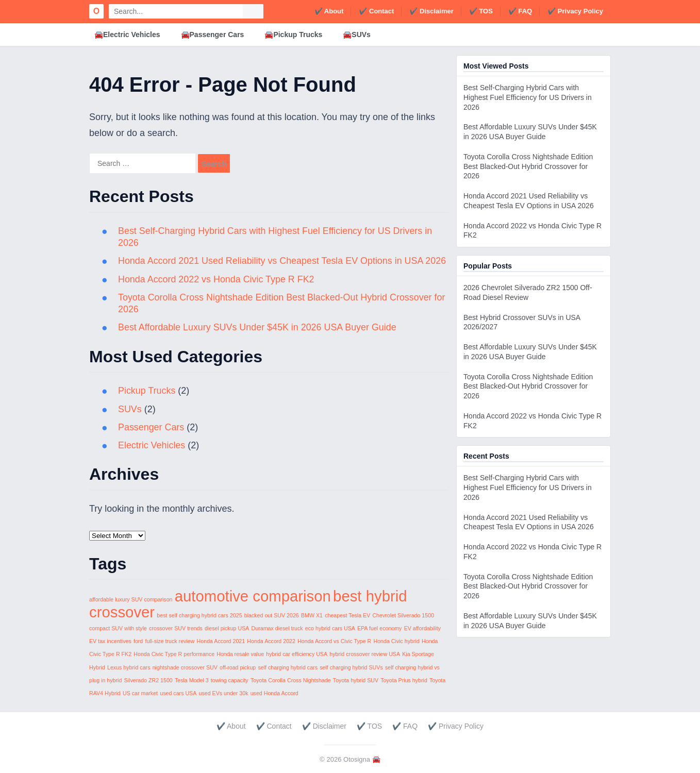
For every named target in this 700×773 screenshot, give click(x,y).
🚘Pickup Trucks (293, 35)
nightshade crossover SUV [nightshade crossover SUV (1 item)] (185, 667)
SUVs (130, 409)
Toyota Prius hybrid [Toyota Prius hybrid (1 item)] (404, 680)
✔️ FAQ (520, 11)
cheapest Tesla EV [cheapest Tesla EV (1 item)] (347, 615)
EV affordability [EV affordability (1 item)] (422, 628)
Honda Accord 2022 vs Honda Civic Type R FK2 (217, 279)
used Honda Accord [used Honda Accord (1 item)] (274, 693)
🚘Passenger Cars (213, 35)
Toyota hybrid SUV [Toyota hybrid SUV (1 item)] (356, 680)
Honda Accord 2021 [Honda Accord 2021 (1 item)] (221, 641)
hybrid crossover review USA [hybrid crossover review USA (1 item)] (365, 654)
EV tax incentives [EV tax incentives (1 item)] (110, 641)
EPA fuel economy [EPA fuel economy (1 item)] (379, 628)
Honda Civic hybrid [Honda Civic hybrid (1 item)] (396, 641)
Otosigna (357, 759)
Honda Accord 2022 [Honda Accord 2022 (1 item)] (271, 641)
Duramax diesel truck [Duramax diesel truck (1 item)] (277, 628)
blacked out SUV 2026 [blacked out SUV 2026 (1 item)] (272, 615)
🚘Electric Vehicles (127, 35)
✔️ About (329, 11)
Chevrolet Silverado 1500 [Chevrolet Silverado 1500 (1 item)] (403, 615)
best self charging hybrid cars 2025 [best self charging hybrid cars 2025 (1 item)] (199, 615)
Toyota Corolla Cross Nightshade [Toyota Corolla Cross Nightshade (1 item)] (291, 680)
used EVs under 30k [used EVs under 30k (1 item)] (224, 693)
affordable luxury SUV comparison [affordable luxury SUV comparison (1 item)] (131, 599)
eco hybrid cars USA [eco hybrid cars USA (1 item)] (330, 628)
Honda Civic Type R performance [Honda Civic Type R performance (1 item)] (174, 654)
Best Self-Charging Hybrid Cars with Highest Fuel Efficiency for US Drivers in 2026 (528, 97)
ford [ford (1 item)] (138, 641)
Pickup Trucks (147, 391)
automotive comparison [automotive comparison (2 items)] (253, 596)
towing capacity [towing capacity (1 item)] (230, 680)
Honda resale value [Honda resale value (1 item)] (240, 654)
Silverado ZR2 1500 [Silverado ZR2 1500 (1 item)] (148, 680)
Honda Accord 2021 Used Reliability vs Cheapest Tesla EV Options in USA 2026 (283, 261)
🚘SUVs (357, 35)
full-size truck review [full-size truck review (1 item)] (170, 641)
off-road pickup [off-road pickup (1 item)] (238, 667)
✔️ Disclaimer (431, 11)
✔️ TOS (481, 11)
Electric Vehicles (152, 445)
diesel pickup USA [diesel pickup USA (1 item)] (227, 628)
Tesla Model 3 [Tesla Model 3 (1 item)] (192, 680)
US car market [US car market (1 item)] (140, 693)
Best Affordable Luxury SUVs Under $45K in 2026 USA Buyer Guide (258, 327)
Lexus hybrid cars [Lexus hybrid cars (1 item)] (129, 667)
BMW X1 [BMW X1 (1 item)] (312, 615)
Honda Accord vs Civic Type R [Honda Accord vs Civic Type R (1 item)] (334, 641)
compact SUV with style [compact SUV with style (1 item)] (118, 628)
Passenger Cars (151, 427)
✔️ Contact (376, 11)
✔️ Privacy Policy (575, 11)
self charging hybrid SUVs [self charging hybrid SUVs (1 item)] (351, 667)
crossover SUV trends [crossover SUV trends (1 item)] (176, 628)
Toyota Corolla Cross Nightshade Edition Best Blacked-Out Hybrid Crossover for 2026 (528, 166)
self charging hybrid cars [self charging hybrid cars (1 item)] (288, 667)
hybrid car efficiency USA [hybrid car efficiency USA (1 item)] (297, 654)
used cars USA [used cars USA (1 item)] (178, 693)
